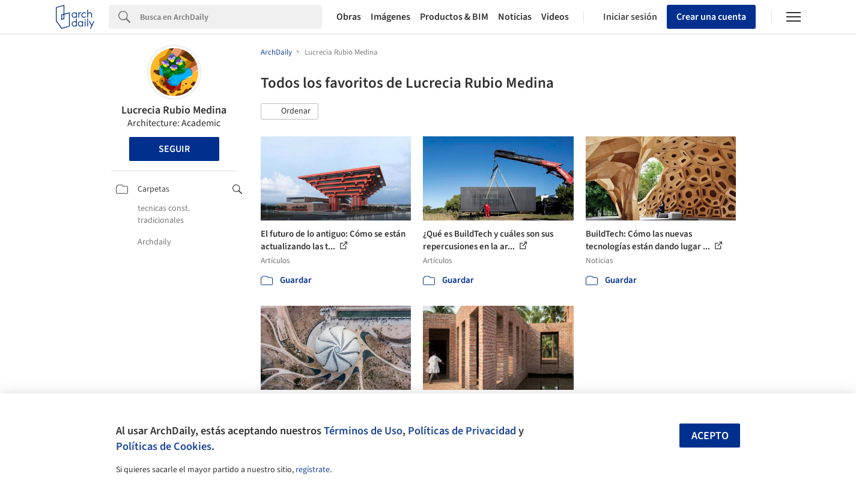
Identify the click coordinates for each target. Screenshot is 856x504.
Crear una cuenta (711, 17)
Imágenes (390, 17)
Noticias (515, 17)
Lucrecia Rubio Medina (174, 110)
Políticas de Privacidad (462, 431)
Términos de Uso (363, 431)
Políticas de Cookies (164, 446)
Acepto (710, 436)
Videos (555, 17)
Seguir (174, 149)
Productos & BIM (454, 17)
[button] (290, 112)
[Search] (231, 17)
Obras (349, 17)
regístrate (313, 470)
